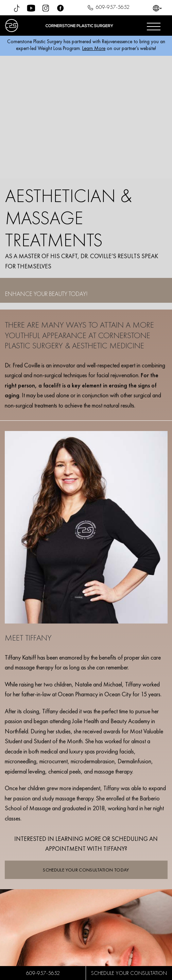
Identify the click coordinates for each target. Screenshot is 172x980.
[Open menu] (154, 25)
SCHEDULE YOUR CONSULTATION (129, 973)
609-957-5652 (108, 8)
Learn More (94, 48)
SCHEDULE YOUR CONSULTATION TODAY (86, 870)
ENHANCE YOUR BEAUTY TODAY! (46, 294)
